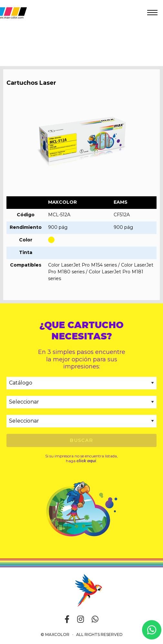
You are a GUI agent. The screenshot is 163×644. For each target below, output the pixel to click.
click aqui (86, 461)
